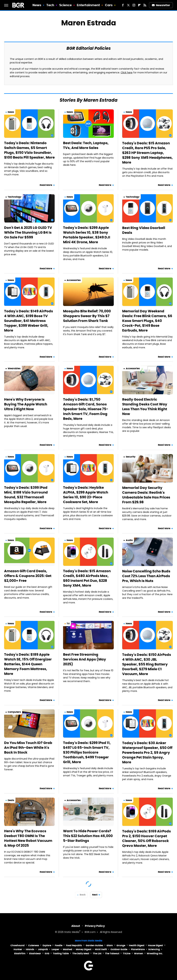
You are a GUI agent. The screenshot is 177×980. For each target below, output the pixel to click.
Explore (47, 945)
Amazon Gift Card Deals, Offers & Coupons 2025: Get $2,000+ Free (28, 576)
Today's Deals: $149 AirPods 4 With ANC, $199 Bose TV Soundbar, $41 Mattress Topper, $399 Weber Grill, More (29, 321)
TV (68, 624)
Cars (109, 5)
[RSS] (145, 5)
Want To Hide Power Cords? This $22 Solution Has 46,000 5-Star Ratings (88, 836)
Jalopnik (43, 949)
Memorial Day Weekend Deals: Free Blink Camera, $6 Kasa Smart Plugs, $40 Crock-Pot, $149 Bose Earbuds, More (147, 321)
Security (131, 457)
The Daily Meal (81, 954)
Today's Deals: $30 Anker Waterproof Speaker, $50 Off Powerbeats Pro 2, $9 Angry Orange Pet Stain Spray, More (147, 753)
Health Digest (137, 945)
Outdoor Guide (119, 949)
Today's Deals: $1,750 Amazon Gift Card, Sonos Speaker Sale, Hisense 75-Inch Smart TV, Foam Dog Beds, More (86, 409)
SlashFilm (20, 954)
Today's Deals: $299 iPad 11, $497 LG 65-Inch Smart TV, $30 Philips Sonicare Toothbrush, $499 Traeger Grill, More (87, 752)
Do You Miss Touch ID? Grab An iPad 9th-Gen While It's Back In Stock (28, 748)
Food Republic (74, 945)
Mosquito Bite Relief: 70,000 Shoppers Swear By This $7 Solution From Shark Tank (87, 316)
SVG (47, 954)
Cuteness (34, 945)
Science (66, 5)
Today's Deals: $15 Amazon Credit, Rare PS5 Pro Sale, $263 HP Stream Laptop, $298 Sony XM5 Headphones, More (147, 153)
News (37, 5)
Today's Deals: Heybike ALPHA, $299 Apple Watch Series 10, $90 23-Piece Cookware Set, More (86, 495)
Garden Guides (94, 945)
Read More (46, 185)
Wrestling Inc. (155, 954)
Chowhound (18, 945)
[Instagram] (134, 5)
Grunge (121, 945)
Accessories (74, 280)
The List (97, 954)
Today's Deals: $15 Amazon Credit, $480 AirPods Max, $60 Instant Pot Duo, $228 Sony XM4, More (87, 578)
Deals (11, 800)
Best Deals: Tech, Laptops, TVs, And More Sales (86, 145)
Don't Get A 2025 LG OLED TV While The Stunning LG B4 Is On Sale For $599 (28, 232)
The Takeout (112, 954)
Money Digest (84, 949)
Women (139, 954)
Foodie (59, 945)
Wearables (14, 368)
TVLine (127, 954)
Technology (15, 197)
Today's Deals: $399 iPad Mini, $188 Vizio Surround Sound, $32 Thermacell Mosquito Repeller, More (26, 495)
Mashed (68, 949)
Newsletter (161, 5)
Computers (14, 712)
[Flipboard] (139, 5)
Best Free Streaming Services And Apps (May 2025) (85, 659)
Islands (30, 949)
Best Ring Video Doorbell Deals (144, 230)
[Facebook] (123, 5)
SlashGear (35, 954)
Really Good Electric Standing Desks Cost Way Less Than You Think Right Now (145, 407)
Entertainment (88, 5)
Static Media (72, 932)
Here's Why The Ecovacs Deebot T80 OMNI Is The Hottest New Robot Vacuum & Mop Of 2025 (28, 838)
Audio (129, 540)
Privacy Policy (95, 926)
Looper (55, 949)
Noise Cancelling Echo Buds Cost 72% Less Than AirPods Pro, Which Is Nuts (146, 576)
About (76, 926)
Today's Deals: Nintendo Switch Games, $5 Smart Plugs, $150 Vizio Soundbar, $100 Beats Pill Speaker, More (29, 150)
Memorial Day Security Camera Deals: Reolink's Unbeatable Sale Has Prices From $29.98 (146, 495)
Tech (50, 5)
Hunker (18, 949)
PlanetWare (138, 949)
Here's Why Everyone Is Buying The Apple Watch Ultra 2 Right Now (26, 404)
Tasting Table (61, 954)
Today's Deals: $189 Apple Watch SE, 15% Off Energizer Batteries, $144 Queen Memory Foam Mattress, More (28, 664)
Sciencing (154, 949)
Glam (110, 945)
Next (95, 895)
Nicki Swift (101, 949)
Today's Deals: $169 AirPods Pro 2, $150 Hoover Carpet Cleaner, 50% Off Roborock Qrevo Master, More (146, 838)
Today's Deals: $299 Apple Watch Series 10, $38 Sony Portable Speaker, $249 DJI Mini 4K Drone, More (87, 235)
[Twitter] (128, 5)
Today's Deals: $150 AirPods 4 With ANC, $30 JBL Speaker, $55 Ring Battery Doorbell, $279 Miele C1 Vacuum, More (147, 664)
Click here (127, 73)
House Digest (155, 945)
